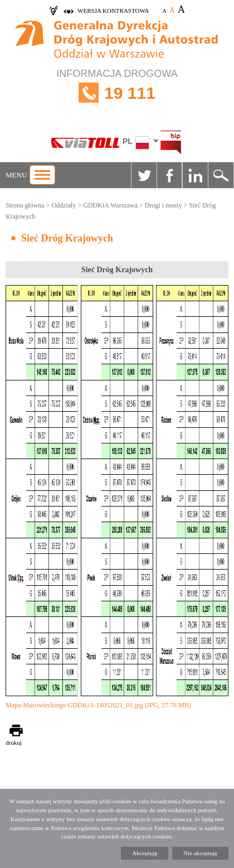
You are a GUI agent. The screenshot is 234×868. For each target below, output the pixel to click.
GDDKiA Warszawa (110, 205)
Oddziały (64, 205)
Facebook (169, 175)
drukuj (14, 742)
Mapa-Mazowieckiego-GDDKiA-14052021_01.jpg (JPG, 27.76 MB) (98, 705)
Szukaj (221, 175)
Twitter (144, 175)
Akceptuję (145, 853)
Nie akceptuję (200, 853)
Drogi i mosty (164, 205)
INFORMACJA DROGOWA (117, 93)
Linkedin (195, 175)
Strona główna (25, 205)
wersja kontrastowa (113, 11)
